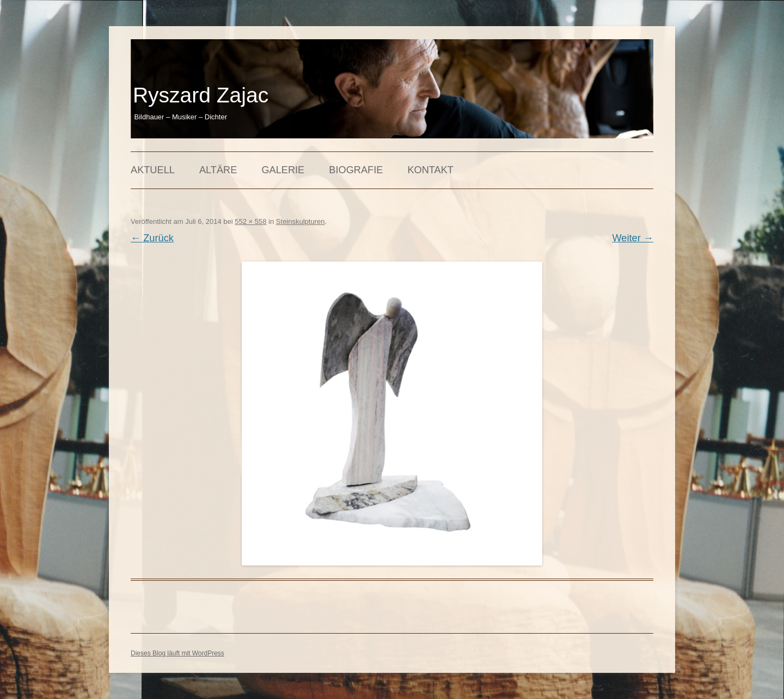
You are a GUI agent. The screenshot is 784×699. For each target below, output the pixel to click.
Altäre (218, 170)
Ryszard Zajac (201, 95)
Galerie (283, 170)
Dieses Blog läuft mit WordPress (177, 653)
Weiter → (633, 238)
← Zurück (152, 238)
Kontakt (430, 170)
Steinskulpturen (301, 221)
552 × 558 (250, 221)
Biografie (356, 170)
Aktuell (153, 170)
